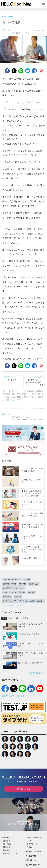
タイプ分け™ (32, 844)
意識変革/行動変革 (10, 584)
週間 (11, 618)
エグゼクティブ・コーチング (13, 588)
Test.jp (29, 847)
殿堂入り (25, 618)
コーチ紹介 (8, 844)
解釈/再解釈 (7, 597)
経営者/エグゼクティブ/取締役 (14, 592)
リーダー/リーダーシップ (12, 580)
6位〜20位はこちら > (37, 673)
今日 (4, 618)
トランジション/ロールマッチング (15, 601)
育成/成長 (31, 592)
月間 (17, 618)
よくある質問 (31, 856)
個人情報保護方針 (32, 865)
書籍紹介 (7, 847)
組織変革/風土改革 (37, 601)
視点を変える (34, 584)
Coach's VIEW (8, 17)
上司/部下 (18, 597)
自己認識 (27, 580)
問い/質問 (23, 584)
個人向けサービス (10, 853)
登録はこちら (24, 789)
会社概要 (7, 841)
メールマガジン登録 (33, 851)
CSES (29, 841)
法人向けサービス (10, 850)
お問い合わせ (11, 400)
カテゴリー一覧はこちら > (13, 605)
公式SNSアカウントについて (13, 696)
